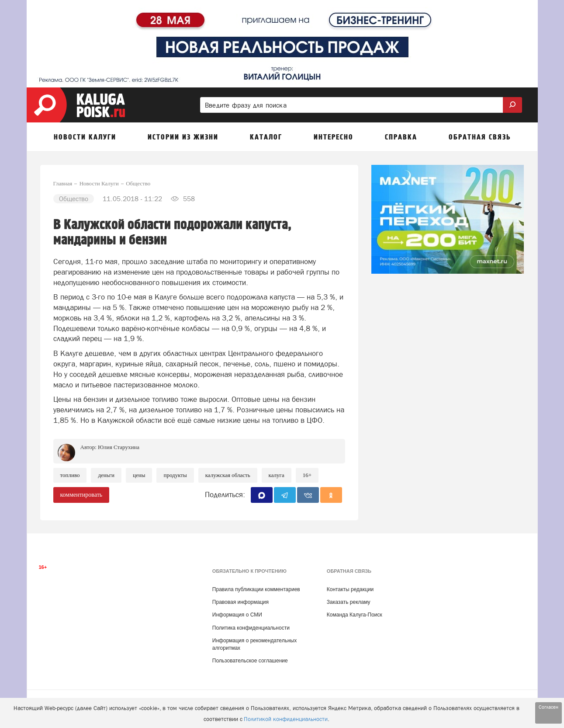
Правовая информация (240, 602)
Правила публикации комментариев (256, 589)
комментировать (81, 495)
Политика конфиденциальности (251, 628)
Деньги (106, 475)
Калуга (277, 475)
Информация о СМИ (237, 615)
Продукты (175, 475)
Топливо (70, 475)
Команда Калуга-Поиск (355, 615)
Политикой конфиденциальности (286, 719)
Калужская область (228, 475)
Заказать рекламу (349, 602)
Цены (139, 475)
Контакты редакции (350, 589)
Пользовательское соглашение (250, 661)
